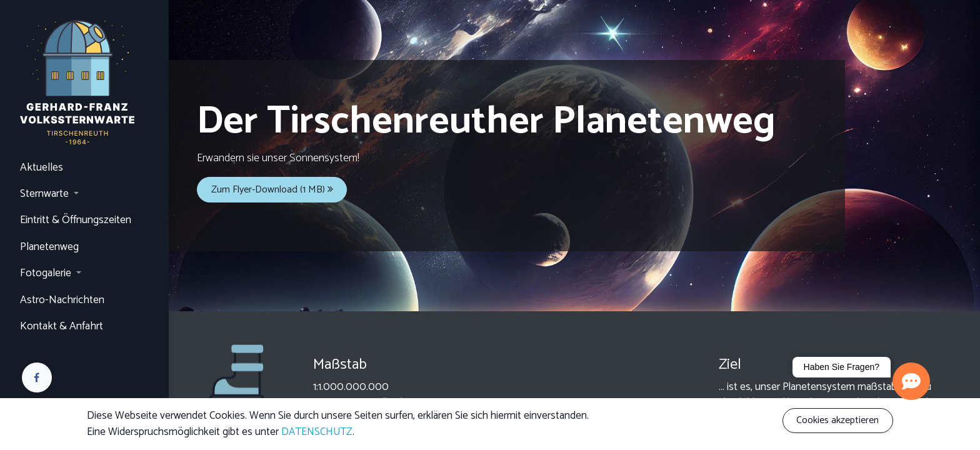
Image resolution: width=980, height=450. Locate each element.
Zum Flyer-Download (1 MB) (272, 190)
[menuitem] (85, 168)
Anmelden (41, 412)
